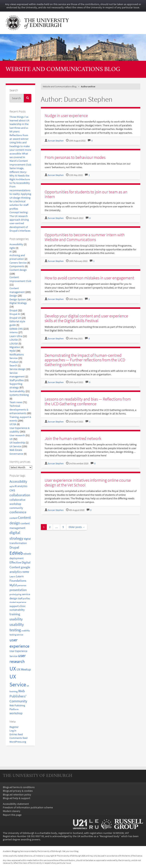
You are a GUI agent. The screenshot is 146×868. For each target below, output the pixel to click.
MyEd (13, 351)
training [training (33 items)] (15, 614)
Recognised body (110, 836)
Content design (18, 270)
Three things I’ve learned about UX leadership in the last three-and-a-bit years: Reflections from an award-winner (19, 128)
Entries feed (16, 734)
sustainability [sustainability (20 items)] (17, 610)
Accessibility (16, 244)
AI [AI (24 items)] (16, 486)
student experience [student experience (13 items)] (18, 602)
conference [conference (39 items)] (18, 512)
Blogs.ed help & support (17, 798)
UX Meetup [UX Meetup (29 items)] (24, 669)
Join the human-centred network (73, 438)
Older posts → (77, 527)
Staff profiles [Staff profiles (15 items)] (24, 599)
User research (17, 435)
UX (11, 439)
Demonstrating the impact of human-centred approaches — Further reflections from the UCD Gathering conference (85, 360)
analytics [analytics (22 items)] (22, 486)
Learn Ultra (16, 336)
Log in (13, 731)
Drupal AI (15, 314)
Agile (12, 248)
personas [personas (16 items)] (22, 585)
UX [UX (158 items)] (13, 669)
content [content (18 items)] (13, 518)
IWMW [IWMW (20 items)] (26, 572)
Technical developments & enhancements (19, 410)
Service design (17, 369)
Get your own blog (70, 851)
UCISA (13, 424)
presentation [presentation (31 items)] (18, 590)
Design (13, 296)
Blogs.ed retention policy (17, 795)
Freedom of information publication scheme (28, 808)
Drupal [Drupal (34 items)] (14, 547)
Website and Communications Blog (63, 70)
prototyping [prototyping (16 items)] (15, 594)
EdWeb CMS (16, 329)
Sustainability (17, 391)
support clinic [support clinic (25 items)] (18, 606)
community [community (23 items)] (16, 508)
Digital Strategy (18, 303)
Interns (14, 332)
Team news (16, 402)
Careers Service (18, 263)
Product (14, 362)
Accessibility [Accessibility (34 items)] (18, 482)
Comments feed (19, 738)
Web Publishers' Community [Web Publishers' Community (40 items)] (18, 696)
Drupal (13, 310)
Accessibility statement (16, 804)
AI (11, 252)
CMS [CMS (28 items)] (12, 490)
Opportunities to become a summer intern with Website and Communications (85, 237)
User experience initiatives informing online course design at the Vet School (88, 483)
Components (17, 266)
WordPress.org (18, 742)
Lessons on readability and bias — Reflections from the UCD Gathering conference (88, 401)
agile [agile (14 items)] (12, 486)
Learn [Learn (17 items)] (12, 576)
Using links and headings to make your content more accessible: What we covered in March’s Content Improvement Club (20, 153)
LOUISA (14, 340)
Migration (15, 347)
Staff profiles (17, 380)
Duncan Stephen (56, 141)
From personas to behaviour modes (75, 157)
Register (14, 727)
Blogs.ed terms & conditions (19, 787)
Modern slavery (12, 811)
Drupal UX (15, 318)
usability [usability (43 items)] (16, 619)
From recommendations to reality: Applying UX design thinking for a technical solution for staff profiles (20, 198)
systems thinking (19, 395)
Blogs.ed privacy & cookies (18, 791)
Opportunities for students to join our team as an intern (86, 194)
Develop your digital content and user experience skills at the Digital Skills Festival (86, 318)
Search (13, 366)
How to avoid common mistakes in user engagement (89, 278)
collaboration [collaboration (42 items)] (20, 495)
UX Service (15, 446)
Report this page (12, 815)
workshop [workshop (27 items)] (16, 713)
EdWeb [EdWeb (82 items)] (16, 553)
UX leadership (17, 443)
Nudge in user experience (66, 116)
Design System (18, 299)
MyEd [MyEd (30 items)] (13, 585)
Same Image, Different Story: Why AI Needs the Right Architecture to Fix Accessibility (20, 176)
